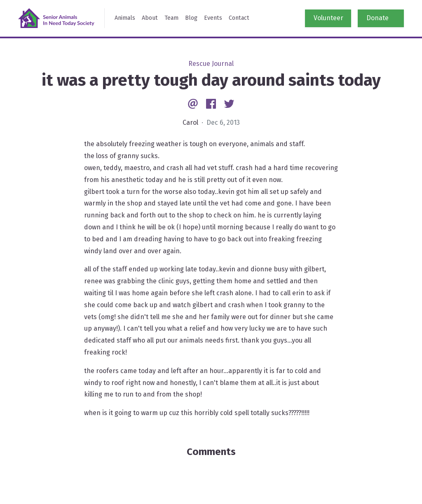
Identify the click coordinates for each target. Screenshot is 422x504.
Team (171, 18)
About (150, 18)
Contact (239, 18)
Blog (191, 18)
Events (213, 18)
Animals (125, 18)
